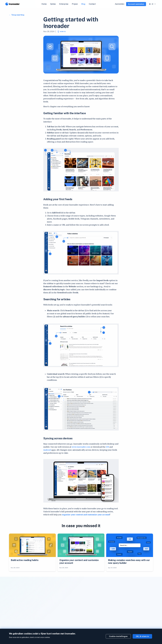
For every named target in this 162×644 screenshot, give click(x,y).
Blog (83, 4)
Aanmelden (120, 4)
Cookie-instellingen (118, 636)
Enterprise (64, 4)
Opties (53, 4)
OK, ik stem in (142, 636)
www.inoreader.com (81, 447)
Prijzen (75, 4)
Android (47, 450)
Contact (92, 4)
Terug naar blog (18, 15)
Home (44, 4)
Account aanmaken (136, 4)
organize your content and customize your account (86, 515)
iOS (107, 447)
